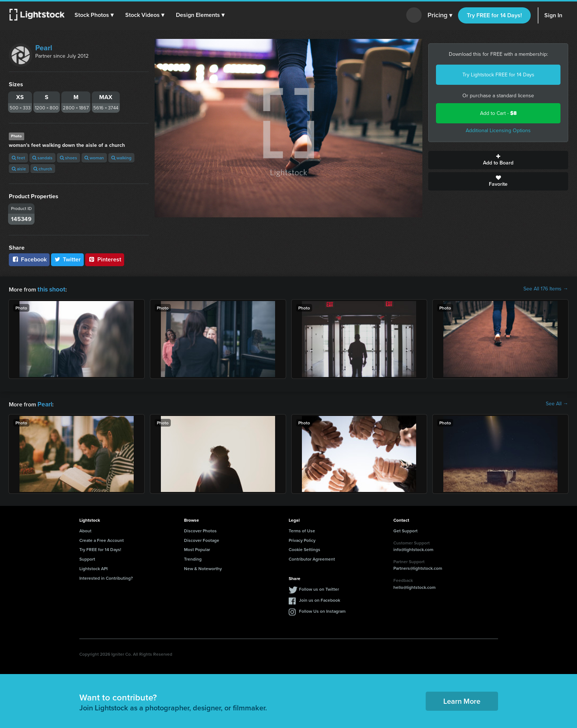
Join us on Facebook (320, 599)
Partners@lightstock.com (418, 567)
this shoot (50, 289)
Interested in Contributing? (106, 577)
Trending (193, 557)
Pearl (44, 48)
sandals (42, 158)
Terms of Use (302, 529)
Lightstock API (93, 567)
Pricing (440, 15)
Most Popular (197, 548)
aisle (19, 169)
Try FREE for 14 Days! (494, 15)
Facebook (29, 259)
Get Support (405, 529)
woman (94, 158)
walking (121, 158)
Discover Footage (202, 539)
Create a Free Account (102, 539)
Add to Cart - (498, 113)
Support (87, 557)
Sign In (553, 15)
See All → (557, 403)
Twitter (68, 259)
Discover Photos (200, 529)
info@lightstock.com (413, 548)
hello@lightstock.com (414, 586)
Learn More (462, 700)
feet (18, 158)
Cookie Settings (304, 548)
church (43, 169)
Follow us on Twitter (319, 588)
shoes (68, 158)
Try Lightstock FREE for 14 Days (498, 75)
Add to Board (498, 160)
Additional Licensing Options (498, 131)
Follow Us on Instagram (322, 610)
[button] (95, 15)
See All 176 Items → (546, 289)
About (85, 529)
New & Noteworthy (203, 567)
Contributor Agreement (312, 557)
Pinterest (105, 259)
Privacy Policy (302, 539)
